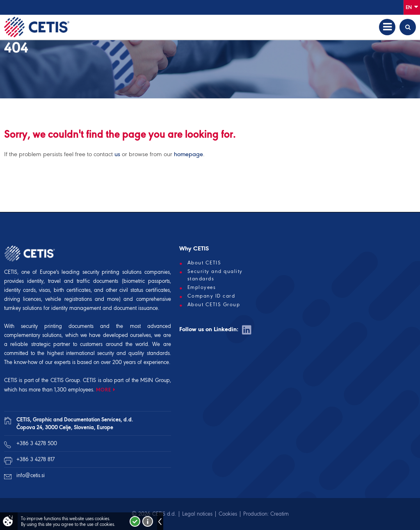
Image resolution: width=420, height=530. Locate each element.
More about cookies (148, 521)
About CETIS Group (214, 305)
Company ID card (211, 296)
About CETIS (204, 263)
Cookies (228, 514)
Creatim (280, 514)
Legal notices (197, 514)
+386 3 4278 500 (37, 443)
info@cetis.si (31, 475)
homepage (188, 154)
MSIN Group (155, 380)
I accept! (135, 521)
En (412, 7)
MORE (104, 390)
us (117, 154)
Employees (202, 287)
